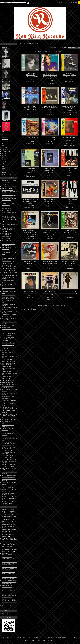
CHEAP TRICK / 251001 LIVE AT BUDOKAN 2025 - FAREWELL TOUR (9, 526)
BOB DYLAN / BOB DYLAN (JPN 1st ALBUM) (70, 263)
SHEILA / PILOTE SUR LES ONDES (9, 325)
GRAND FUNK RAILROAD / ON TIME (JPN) (70, 107)
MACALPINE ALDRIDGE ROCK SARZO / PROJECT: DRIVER (9, 466)
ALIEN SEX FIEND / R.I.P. (7, 211)
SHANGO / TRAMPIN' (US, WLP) (9, 380)
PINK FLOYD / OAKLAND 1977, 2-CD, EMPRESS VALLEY (9, 586)
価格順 (65, 48)
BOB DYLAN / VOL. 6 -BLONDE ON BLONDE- (30, 292)
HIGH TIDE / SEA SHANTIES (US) (9, 186)
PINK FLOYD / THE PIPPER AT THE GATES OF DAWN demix (9, 573)
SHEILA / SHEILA (5, 341)
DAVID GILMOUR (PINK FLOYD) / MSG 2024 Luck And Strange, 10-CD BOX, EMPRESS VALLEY (9, 563)
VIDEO (3, 132)
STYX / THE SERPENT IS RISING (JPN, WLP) (30, 138)
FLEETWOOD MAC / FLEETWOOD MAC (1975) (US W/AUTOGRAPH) (9, 204)
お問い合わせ (19, 637)
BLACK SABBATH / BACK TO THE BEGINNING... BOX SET (9, 551)
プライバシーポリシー (28, 637)
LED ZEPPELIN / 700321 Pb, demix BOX (8, 536)
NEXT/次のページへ (60, 51)
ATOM (76, 637)
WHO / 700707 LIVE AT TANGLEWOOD (7, 234)
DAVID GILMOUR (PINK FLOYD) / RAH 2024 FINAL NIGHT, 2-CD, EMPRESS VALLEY (9, 582)
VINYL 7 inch (5, 79)
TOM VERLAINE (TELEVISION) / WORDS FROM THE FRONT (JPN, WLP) (50, 76)
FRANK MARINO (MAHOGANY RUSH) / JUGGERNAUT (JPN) (50, 232)
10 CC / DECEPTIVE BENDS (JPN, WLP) (50, 200)
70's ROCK (4, 137)
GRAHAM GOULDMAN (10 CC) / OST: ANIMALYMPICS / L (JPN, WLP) (9, 416)
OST (3, 164)
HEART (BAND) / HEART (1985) (9, 459)
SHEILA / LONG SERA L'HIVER (8, 333)
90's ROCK (4, 156)
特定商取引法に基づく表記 (64, 637)
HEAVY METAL (5, 149)
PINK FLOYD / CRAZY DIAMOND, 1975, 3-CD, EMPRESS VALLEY (9, 590)
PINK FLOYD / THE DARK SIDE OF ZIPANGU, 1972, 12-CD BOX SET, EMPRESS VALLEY (9, 511)
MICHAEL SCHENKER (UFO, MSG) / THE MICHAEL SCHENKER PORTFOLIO (9, 277)
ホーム (4, 637)
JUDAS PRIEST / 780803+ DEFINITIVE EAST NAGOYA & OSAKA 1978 (8, 452)
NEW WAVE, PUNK (6, 151)
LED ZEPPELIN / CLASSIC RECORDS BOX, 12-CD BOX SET (9, 516)
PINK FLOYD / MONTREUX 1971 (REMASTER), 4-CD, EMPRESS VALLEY (9, 531)
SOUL (3, 166)
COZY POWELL (5, 160)
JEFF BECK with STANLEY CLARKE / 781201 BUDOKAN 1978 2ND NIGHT (9, 253)
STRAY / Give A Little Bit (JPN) (9, 343)
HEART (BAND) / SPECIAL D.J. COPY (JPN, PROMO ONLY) (30, 201)
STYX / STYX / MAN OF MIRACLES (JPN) (50, 138)
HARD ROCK (5, 147)
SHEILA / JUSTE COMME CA (8, 256)
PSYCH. (3, 143)
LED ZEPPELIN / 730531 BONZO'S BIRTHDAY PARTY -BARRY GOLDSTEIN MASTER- (9, 545)
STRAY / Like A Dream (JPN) (8, 345)
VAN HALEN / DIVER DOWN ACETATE (8, 606)
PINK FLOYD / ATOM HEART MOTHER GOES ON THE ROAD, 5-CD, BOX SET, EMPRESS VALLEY (9, 601)
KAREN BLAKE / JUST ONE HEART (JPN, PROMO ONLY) (9, 364)
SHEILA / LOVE (5, 331)
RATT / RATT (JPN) (6, 351)
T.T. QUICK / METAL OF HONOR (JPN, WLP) (30, 169)
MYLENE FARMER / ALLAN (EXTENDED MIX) (8, 397)
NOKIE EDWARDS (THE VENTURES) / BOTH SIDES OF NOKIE (8, 368)
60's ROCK (4, 135)
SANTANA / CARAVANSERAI (8, 295)
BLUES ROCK (5, 139)
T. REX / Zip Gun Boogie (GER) (9, 195)
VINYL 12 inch (5, 69)
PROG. (3, 145)
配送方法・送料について (51, 637)
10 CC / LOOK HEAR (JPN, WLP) (70, 200)
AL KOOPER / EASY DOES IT (8, 382)
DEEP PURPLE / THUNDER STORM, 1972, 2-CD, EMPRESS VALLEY (9, 521)
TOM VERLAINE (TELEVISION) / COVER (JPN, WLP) (70, 75)
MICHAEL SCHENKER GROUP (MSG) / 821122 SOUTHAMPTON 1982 (9, 439)
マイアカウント (64, 2)
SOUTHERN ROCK (6, 141)
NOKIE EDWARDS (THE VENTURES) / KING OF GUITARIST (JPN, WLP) (30, 232)
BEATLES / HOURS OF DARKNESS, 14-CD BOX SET (8, 558)
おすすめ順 (60, 48)
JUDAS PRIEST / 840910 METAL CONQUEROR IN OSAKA (9, 448)
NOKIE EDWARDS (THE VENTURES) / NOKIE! (7, 378)
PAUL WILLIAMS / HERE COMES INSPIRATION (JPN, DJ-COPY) (70, 139)
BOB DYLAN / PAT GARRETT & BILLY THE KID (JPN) (50, 293)
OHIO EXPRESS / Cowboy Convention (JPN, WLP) (8, 208)
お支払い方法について (39, 637)
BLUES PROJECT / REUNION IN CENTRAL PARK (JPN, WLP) (9, 298)
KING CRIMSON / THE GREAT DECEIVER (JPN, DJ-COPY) (8, 262)
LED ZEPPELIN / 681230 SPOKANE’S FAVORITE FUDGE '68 (9, 225)
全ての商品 (4, 47)
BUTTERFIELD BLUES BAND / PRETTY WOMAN (8, 238)
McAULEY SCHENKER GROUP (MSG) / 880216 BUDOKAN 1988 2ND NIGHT (9, 434)
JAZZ (3, 170)
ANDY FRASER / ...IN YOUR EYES (9, 181)
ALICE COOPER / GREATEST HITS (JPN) (70, 231)
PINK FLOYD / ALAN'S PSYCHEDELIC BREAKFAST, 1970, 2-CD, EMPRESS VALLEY (9, 596)
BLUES (3, 168)
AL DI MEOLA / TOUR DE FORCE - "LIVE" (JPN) (70, 169)
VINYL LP (26, 44)
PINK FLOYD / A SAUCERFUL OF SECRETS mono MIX (9, 578)
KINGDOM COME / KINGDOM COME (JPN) (50, 169)
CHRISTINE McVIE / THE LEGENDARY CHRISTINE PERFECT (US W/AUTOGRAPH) (9, 199)
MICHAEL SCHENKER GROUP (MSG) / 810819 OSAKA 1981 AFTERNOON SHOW (8, 444)
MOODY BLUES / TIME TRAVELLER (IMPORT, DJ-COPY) (9, 266)
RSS (72, 637)
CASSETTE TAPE (5, 121)
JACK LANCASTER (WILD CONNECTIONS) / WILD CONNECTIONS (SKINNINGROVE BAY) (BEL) (9, 191)
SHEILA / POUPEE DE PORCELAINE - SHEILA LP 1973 (9, 328)
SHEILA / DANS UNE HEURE (8, 335)
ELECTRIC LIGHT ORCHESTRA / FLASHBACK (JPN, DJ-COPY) (9, 270)
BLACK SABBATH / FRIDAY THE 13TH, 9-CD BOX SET (9, 554)
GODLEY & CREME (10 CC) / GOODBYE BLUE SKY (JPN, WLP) (9, 408)
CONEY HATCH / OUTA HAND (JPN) (30, 263)
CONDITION (5, 614)
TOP (21, 44)
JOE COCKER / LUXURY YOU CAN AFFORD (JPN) (70, 292)
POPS (3, 158)
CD (2, 99)
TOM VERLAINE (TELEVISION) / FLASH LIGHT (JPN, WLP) (30, 108)
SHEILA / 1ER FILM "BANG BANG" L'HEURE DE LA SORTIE (9, 338)
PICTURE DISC (5, 90)
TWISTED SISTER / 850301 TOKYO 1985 (8, 426)
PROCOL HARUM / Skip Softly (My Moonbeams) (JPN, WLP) (9, 217)
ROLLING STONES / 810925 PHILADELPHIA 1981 (8, 245)
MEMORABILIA (5, 110)
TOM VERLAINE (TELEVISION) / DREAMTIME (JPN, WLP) (30, 75)
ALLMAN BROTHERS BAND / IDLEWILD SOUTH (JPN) (50, 108)
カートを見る (76, 2)
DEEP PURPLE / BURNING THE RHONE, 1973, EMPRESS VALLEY (9, 540)
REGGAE (4, 172)
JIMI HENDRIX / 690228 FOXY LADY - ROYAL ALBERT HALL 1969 (8, 230)
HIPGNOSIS (4, 162)
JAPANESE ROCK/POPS (7, 174)
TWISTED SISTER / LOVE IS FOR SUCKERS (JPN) (50, 263)
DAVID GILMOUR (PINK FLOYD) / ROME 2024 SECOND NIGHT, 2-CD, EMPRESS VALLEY (9, 568)
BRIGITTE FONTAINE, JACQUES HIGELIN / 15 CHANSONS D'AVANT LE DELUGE (9, 386)
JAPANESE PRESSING (34, 44)
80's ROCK (4, 154)
